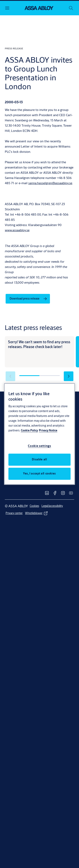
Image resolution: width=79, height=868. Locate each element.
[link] (28, 299)
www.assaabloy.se (17, 230)
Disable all (39, 460)
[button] (69, 376)
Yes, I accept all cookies (39, 474)
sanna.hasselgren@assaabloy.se (50, 183)
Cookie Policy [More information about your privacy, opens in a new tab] (29, 431)
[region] (40, 434)
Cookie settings (39, 446)
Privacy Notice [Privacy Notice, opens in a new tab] (48, 431)
